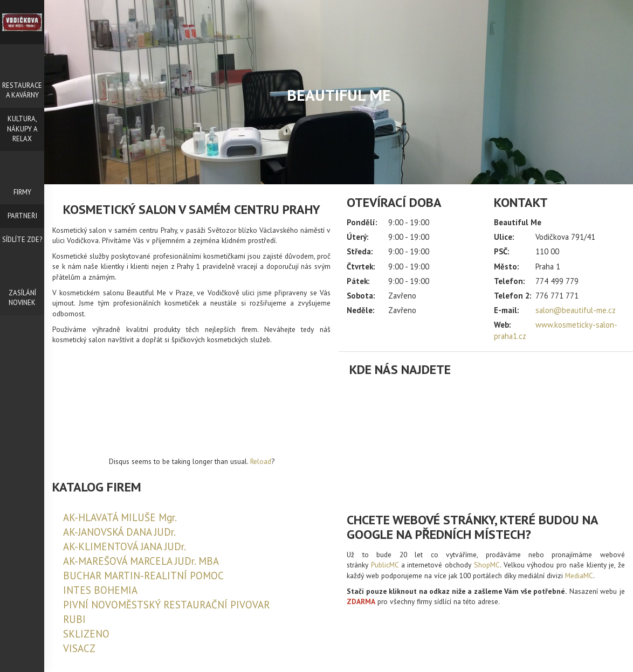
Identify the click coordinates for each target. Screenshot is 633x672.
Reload (261, 461)
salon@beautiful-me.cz (576, 310)
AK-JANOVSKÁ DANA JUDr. (119, 532)
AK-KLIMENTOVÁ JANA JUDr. (125, 546)
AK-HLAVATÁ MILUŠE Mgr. (120, 517)
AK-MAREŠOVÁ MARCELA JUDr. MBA (141, 561)
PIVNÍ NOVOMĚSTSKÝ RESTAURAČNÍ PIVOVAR (166, 605)
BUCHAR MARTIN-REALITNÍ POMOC (143, 576)
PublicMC (385, 565)
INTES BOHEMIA (100, 590)
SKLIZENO (86, 634)
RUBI (74, 619)
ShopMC (487, 565)
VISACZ (79, 648)
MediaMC (579, 576)
